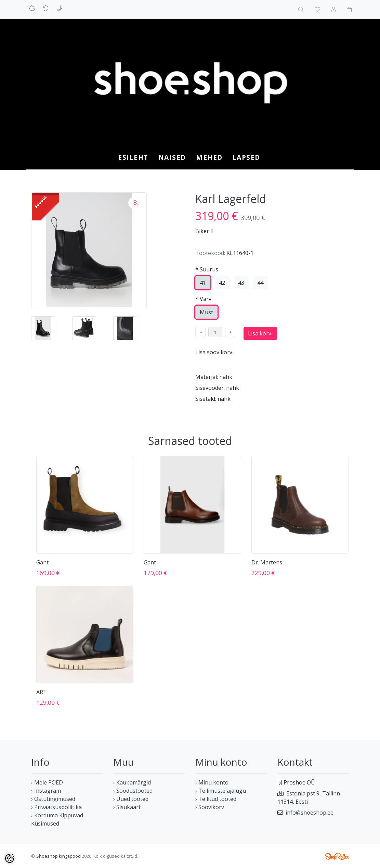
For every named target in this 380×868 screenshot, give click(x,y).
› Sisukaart (127, 807)
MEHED (209, 157)
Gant (42, 562)
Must (206, 312)
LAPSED (246, 157)
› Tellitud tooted (216, 799)
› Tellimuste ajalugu (221, 791)
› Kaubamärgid (132, 782)
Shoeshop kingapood (58, 856)
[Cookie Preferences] (10, 858)
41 (203, 283)
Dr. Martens (267, 562)
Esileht (133, 157)
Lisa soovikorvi (214, 352)
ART (42, 692)
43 (241, 283)
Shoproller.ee (337, 856)
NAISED (172, 157)
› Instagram (46, 791)
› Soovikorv (210, 807)
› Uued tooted (131, 799)
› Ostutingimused (53, 799)
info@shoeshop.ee (310, 813)
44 (260, 283)
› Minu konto (212, 782)
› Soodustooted (133, 791)
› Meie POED (47, 782)
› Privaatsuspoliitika (56, 807)
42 (222, 283)
